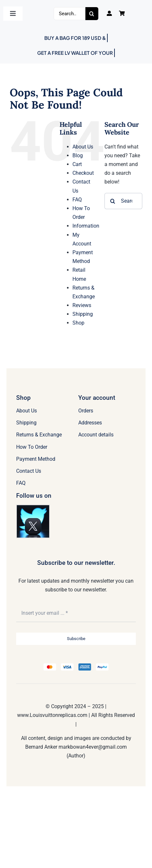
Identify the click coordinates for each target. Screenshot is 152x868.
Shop (78, 323)
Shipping (83, 314)
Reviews (82, 305)
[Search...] (70, 14)
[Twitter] (33, 508)
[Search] (92, 14)
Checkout (83, 173)
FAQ (77, 200)
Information (86, 226)
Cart (77, 164)
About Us (83, 147)
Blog (78, 155)
